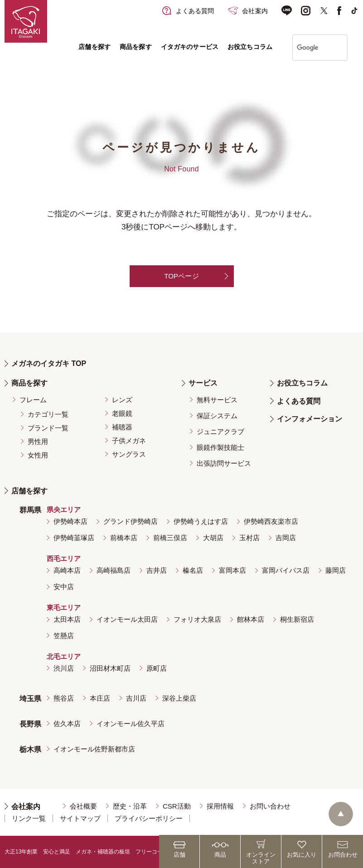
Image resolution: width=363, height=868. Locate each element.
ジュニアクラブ (220, 432)
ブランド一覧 (48, 428)
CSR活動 (177, 806)
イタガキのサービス (190, 47)
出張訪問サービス (224, 463)
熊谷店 (64, 698)
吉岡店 (286, 538)
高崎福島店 (114, 570)
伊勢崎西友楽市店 (271, 521)
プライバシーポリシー (149, 818)
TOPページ (181, 276)
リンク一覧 (29, 818)
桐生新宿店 (297, 619)
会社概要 (83, 806)
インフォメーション (310, 419)
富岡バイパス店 (286, 570)
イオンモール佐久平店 (131, 724)
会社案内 (26, 807)
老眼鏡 (122, 413)
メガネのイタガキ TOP (49, 363)
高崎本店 (67, 570)
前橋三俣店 (170, 538)
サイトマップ (80, 818)
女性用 (38, 455)
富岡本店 (232, 570)
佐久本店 (67, 724)
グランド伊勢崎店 (131, 521)
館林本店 (251, 619)
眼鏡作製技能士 (220, 447)
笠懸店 (64, 636)
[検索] (308, 48)
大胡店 (213, 538)
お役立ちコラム (250, 47)
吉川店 (136, 698)
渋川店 (64, 668)
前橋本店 (124, 538)
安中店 (64, 587)
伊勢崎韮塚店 (74, 538)
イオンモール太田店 (127, 619)
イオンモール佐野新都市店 (94, 749)
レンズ (122, 400)
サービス (203, 383)
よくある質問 (299, 401)
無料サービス (217, 400)
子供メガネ (129, 441)
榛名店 (193, 570)
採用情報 (220, 806)
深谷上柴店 (179, 698)
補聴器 (122, 427)
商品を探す (136, 47)
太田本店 (67, 619)
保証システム (217, 416)
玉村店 (249, 538)
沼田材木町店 (110, 668)
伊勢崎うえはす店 (201, 521)
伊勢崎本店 (70, 521)
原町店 (157, 668)
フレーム (33, 400)
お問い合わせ (270, 806)
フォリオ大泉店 (197, 619)
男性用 (38, 441)
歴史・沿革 (130, 806)
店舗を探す (94, 47)
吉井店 (157, 570)
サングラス (129, 454)
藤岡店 (336, 570)
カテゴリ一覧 (48, 414)
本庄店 (100, 698)
